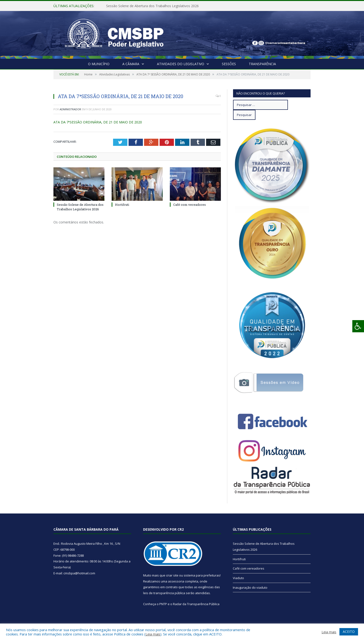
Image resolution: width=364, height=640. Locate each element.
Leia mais (153, 634)
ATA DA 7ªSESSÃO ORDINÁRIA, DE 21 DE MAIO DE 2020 (98, 122)
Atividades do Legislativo (181, 64)
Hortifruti (122, 205)
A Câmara (131, 64)
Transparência (262, 64)
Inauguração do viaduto (250, 587)
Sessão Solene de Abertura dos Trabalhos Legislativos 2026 (152, 6)
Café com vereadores (190, 205)
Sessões (229, 64)
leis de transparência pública (164, 593)
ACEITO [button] (349, 632)
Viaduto (238, 578)
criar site (172, 575)
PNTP (163, 604)
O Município (99, 64)
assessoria (176, 581)
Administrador (70, 109)
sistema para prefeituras (202, 575)
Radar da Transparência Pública (196, 604)
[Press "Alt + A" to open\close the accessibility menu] (358, 326)
